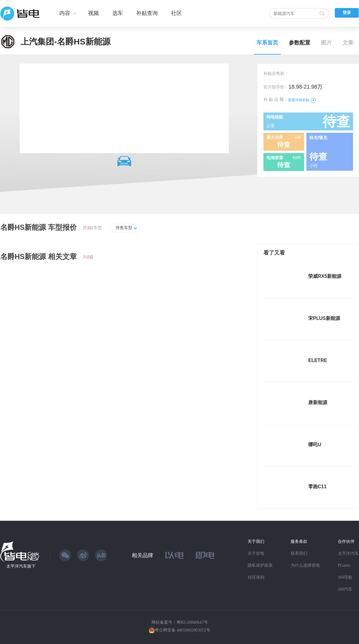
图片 (326, 43)
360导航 (345, 577)
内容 (65, 13)
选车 (118, 13)
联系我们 (299, 553)
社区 (177, 13)
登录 (347, 13)
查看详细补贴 (302, 100)
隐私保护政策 (260, 565)
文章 (348, 43)
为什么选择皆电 (305, 565)
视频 (93, 13)
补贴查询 (147, 13)
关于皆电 (256, 553)
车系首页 (267, 43)
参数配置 (300, 43)
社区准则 (256, 577)
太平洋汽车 (348, 553)
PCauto (344, 565)
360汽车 (345, 589)
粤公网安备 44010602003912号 (182, 630)
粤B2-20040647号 (192, 622)
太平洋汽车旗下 (21, 566)
